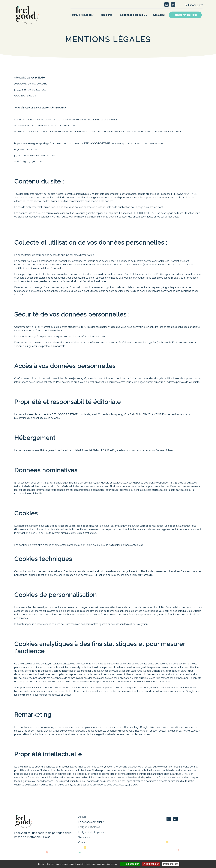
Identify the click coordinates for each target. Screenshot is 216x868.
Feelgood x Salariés (89, 827)
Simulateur (84, 837)
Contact (83, 842)
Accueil (82, 817)
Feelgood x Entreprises (91, 832)
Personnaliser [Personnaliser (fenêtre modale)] (171, 864)
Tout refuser (151, 864)
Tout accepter (130, 864)
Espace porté (195, 5)
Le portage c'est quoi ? (91, 822)
